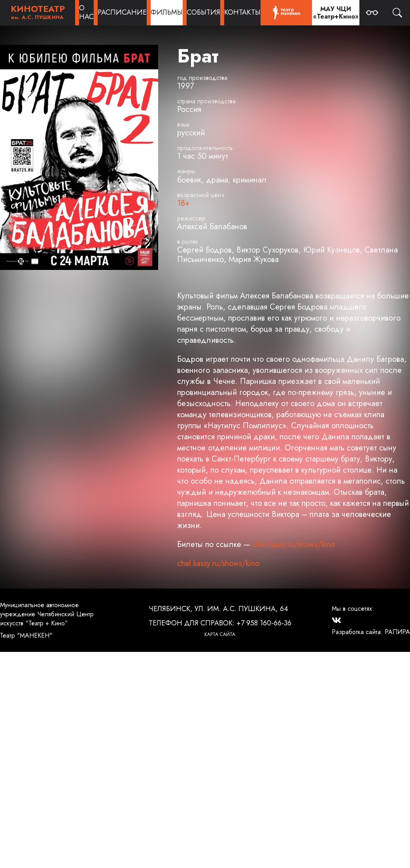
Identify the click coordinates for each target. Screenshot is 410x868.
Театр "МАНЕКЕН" (26, 635)
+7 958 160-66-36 (264, 623)
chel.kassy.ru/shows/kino (294, 544)
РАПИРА (397, 632)
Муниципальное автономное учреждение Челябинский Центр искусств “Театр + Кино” (47, 614)
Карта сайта (220, 634)
